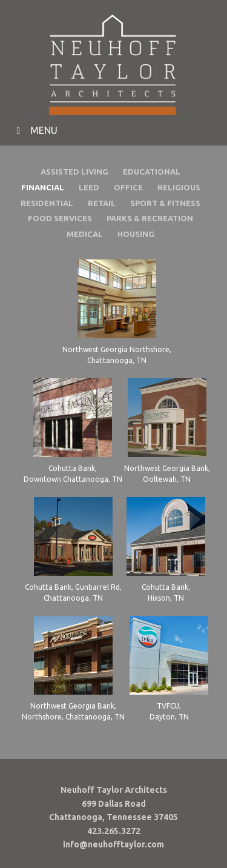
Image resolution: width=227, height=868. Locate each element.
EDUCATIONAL (152, 172)
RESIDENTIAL (47, 203)
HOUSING (136, 234)
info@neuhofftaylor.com (113, 844)
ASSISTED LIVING (74, 172)
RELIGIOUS (179, 187)
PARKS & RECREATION (150, 218)
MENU (35, 130)
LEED (89, 187)
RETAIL (102, 203)
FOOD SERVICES (60, 218)
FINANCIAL (43, 187)
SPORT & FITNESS (165, 203)
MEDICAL (85, 234)
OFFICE (128, 187)
